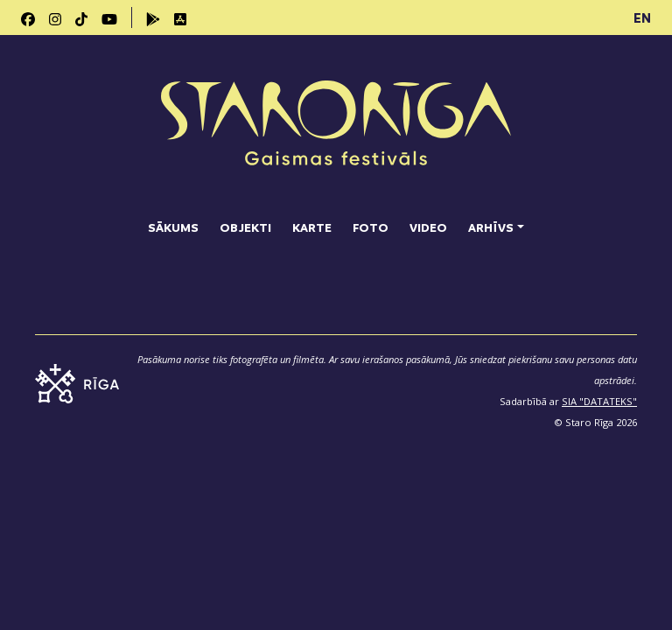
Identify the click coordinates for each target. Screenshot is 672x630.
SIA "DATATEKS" (599, 401)
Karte (312, 227)
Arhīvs (491, 227)
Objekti (245, 227)
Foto (371, 227)
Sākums (173, 227)
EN (642, 17)
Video (428, 227)
